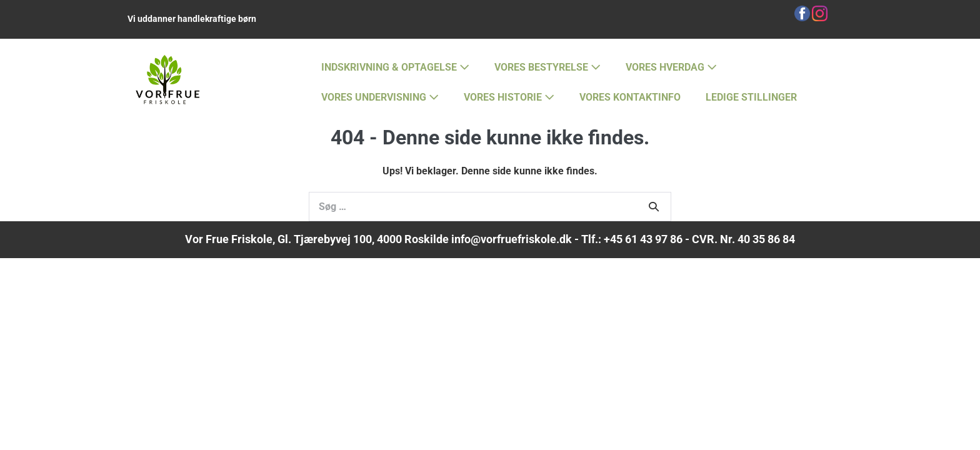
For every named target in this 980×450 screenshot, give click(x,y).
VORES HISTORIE (509, 97)
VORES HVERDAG (671, 67)
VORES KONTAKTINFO (630, 97)
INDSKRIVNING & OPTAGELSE (395, 67)
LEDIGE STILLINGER (751, 97)
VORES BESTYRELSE (547, 67)
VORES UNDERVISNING (380, 97)
